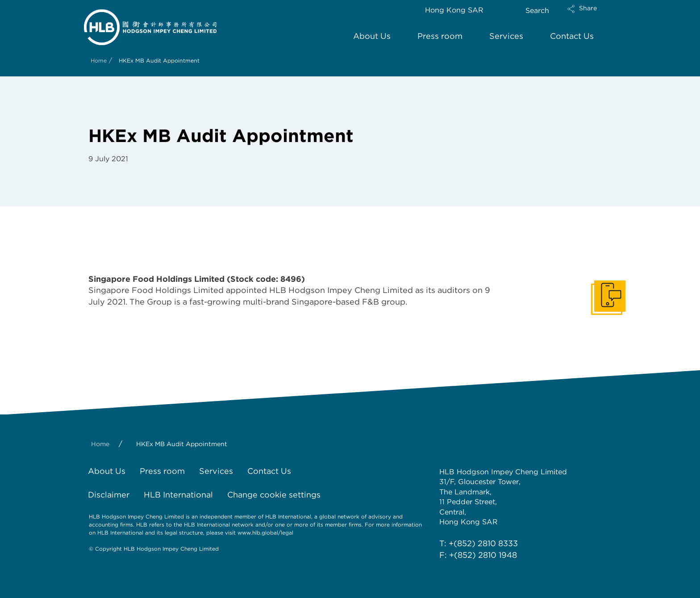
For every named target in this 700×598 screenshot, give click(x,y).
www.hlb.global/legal (265, 533)
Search (537, 10)
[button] (590, 15)
